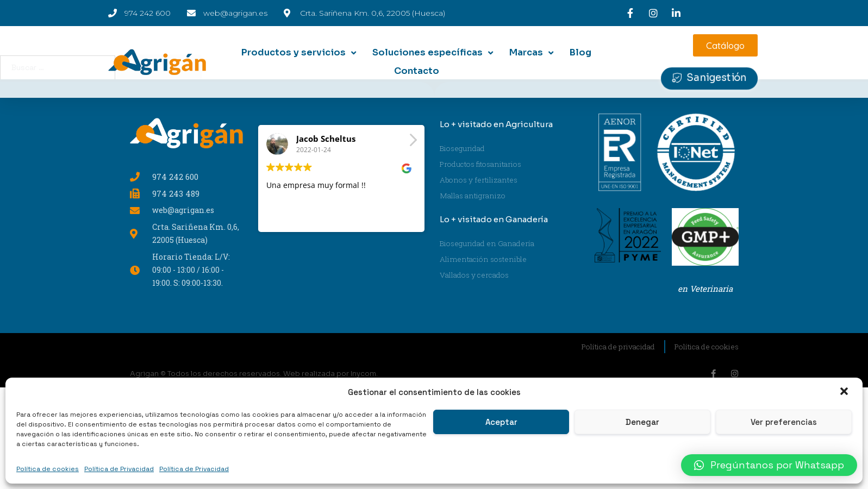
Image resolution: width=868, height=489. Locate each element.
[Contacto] (417, 71)
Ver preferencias (784, 422)
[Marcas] (532, 53)
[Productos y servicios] (300, 53)
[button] (845, 392)
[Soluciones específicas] (434, 53)
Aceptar (501, 422)
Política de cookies (48, 469)
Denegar (642, 422)
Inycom (363, 374)
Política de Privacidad (119, 469)
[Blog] (580, 53)
